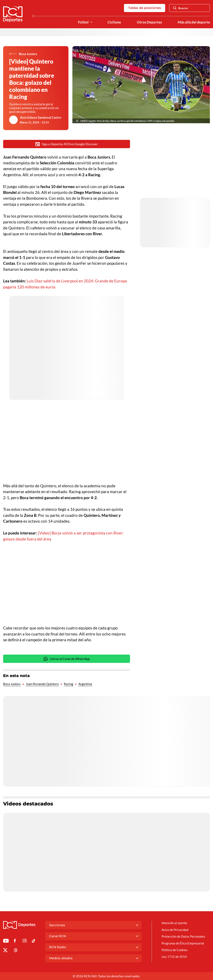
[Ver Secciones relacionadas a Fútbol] (91, 22)
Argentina (85, 684)
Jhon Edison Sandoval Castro (40, 117)
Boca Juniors (12, 684)
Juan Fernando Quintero (42, 684)
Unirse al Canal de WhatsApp (67, 659)
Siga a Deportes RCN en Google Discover (67, 144)
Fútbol (83, 22)
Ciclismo (114, 22)
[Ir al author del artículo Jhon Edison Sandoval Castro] (14, 120)
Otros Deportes (149, 22)
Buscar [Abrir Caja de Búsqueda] (181, 8)
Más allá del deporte (194, 22)
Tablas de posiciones (145, 8)
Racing (69, 684)
